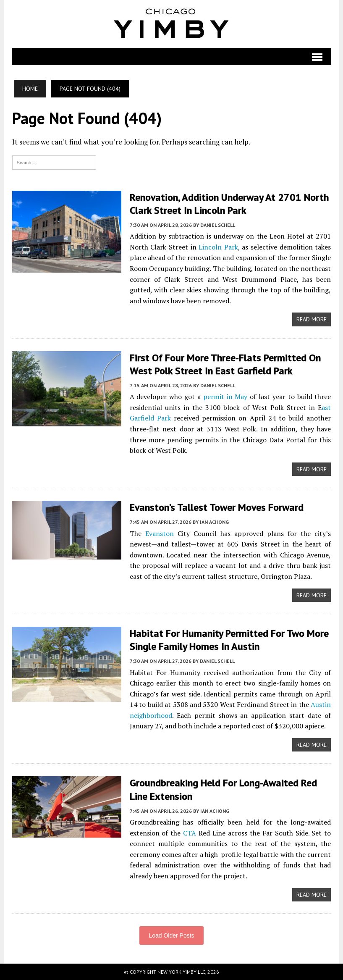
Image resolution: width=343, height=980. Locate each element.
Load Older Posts (171, 935)
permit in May (225, 397)
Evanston (160, 533)
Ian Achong (214, 522)
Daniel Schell (218, 225)
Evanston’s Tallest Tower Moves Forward (217, 507)
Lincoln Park (218, 247)
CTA (190, 833)
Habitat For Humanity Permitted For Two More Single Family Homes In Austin (229, 640)
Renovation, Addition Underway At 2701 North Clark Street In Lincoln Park (229, 204)
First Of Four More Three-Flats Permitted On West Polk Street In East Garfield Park (225, 364)
